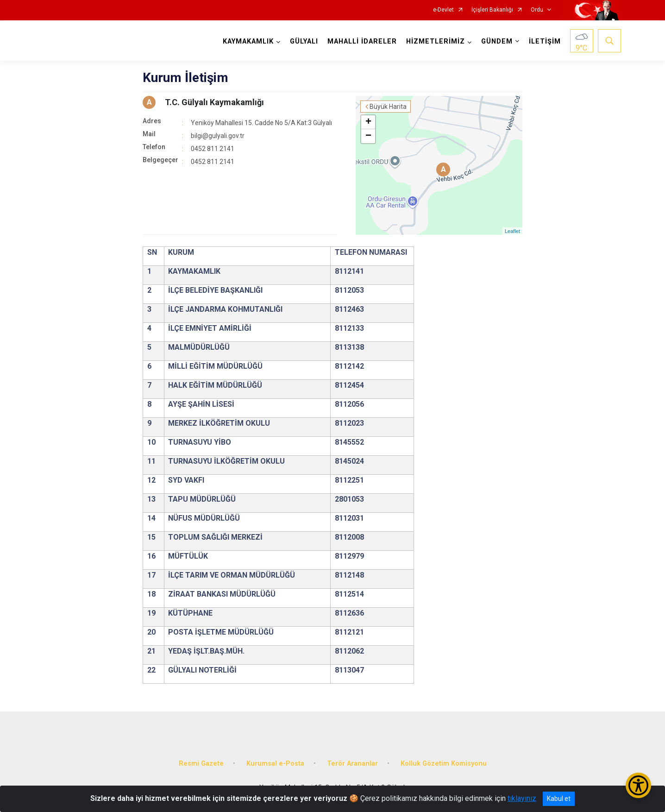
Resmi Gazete (201, 764)
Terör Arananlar (352, 764)
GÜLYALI (304, 41)
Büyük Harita (388, 107)
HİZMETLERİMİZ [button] (436, 41)
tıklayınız (522, 798)
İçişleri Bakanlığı (492, 10)
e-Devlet (443, 10)
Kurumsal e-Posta (275, 764)
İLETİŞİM (545, 41)
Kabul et (559, 799)
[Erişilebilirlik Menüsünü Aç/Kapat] (638, 785)
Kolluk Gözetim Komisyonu (444, 764)
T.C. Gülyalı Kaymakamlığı (214, 102)
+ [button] (368, 122)
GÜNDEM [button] (497, 41)
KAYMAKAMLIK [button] (248, 41)
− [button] (368, 136)
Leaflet (512, 231)
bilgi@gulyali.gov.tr (218, 136)
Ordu (537, 10)
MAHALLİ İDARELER (362, 41)
